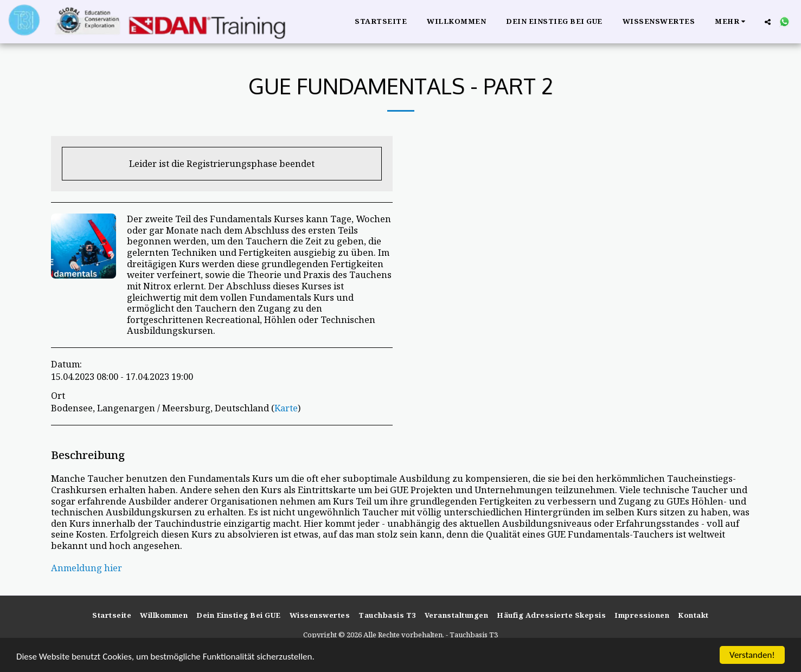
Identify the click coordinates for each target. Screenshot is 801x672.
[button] (768, 22)
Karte (286, 408)
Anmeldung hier (86, 568)
